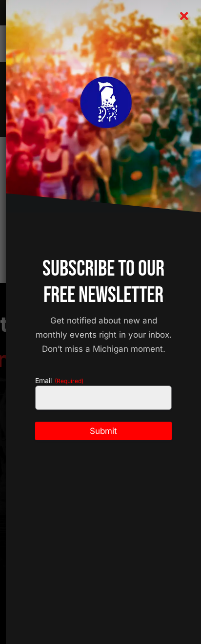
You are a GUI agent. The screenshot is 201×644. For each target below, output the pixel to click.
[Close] (184, 16)
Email (59, 381)
